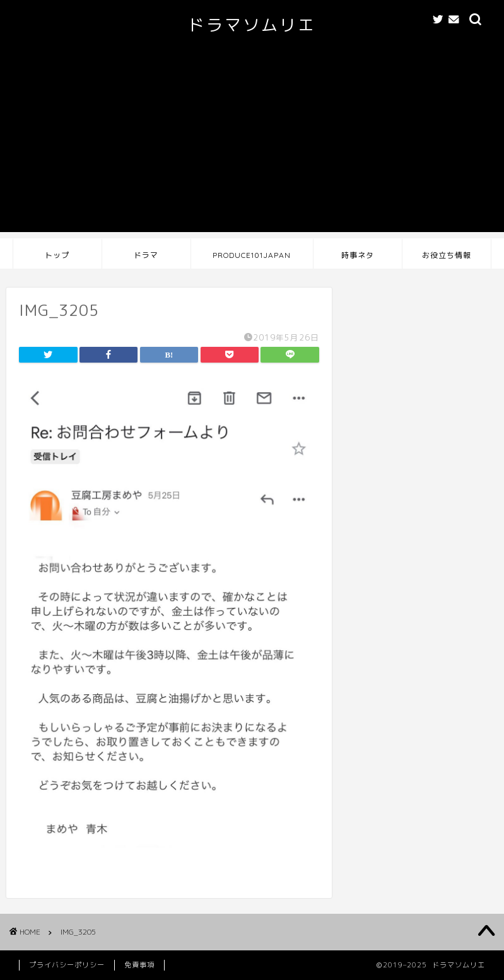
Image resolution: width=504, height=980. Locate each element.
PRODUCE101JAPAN (252, 255)
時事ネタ (358, 255)
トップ (57, 255)
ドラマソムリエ (252, 25)
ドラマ (146, 255)
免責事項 (139, 965)
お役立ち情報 (447, 255)
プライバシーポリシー (67, 965)
